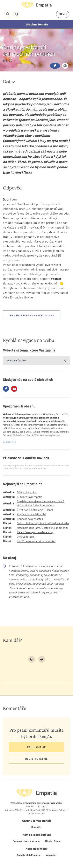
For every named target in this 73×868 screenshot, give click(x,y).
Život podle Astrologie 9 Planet (35, 510)
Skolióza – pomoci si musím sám (36, 541)
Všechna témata (37, 24)
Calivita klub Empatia (29, 855)
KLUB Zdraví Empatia (30, 497)
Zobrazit (9, 442)
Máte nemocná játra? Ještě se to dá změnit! (42, 528)
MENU (63, 14)
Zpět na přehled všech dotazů (31, 315)
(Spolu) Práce (53, 841)
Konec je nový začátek (30, 519)
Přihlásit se (37, 747)
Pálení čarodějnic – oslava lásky (35, 532)
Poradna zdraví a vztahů (26, 841)
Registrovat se (37, 759)
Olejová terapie (26, 537)
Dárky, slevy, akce (27, 492)
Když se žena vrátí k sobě (32, 514)
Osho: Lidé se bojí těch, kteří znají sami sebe (43, 523)
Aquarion (51, 855)
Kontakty (36, 827)
